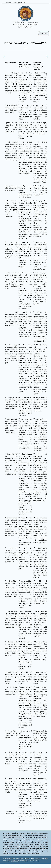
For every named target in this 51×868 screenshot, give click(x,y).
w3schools (14, 861)
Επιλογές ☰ (44, 33)
